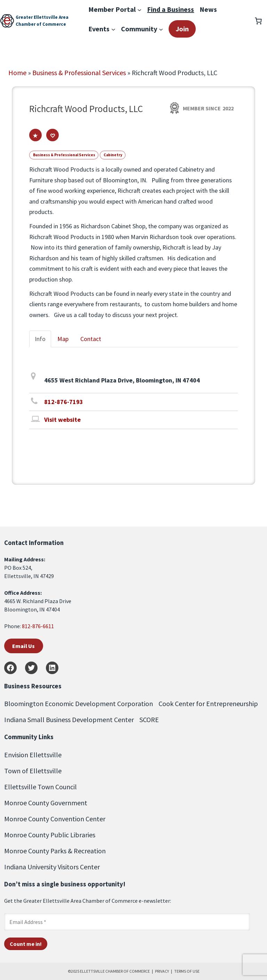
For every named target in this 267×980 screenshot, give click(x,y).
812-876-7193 (64, 402)
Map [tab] (63, 339)
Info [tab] (40, 339)
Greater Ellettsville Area (42, 17)
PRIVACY (162, 971)
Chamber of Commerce (41, 24)
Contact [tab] (91, 339)
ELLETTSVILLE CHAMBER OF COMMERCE (115, 971)
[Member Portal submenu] (139, 9)
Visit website (62, 420)
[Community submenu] (161, 29)
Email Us (23, 646)
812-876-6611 (38, 626)
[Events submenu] (113, 29)
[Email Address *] (127, 922)
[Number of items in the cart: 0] (258, 21)
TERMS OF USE (187, 971)
